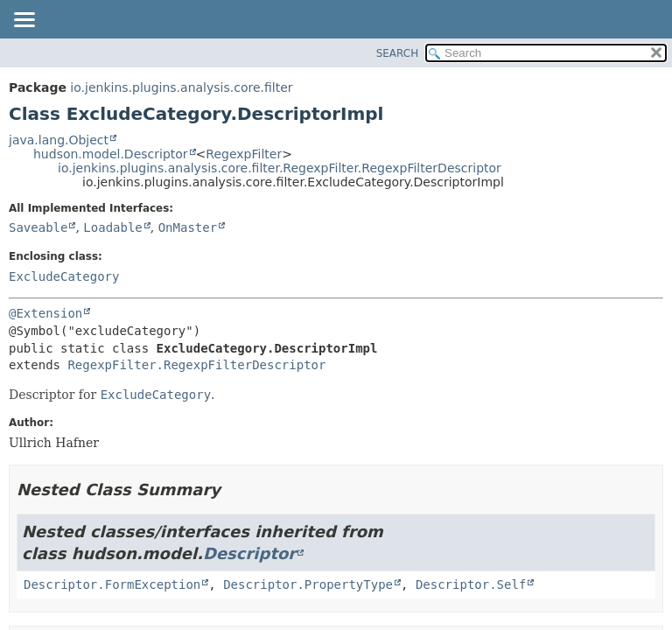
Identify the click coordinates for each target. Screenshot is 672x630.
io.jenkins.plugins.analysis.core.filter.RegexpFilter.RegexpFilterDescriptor (280, 168)
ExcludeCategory (64, 276)
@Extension (45, 313)
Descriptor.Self (471, 584)
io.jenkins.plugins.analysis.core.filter (181, 87)
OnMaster (188, 227)
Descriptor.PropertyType (308, 584)
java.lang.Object (59, 140)
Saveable (38, 227)
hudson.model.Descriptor (111, 154)
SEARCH (398, 53)
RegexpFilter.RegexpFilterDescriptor (196, 365)
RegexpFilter (244, 154)
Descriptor (249, 553)
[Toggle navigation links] (24, 21)
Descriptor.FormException (112, 584)
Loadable (112, 227)
